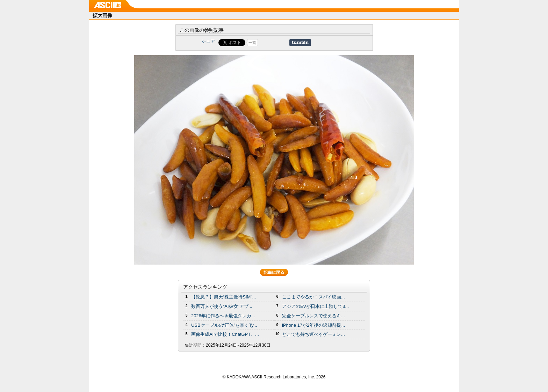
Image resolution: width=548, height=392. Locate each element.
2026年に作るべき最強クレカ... (223, 316)
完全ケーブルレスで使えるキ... (313, 316)
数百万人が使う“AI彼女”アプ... (222, 306)
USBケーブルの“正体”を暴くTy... (224, 325)
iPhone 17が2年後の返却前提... (313, 325)
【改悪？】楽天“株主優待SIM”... (223, 297)
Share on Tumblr (300, 43)
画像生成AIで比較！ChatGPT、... (225, 334)
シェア (208, 41)
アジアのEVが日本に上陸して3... (315, 306)
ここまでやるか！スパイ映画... (313, 297)
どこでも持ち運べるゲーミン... (313, 334)
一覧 (252, 43)
